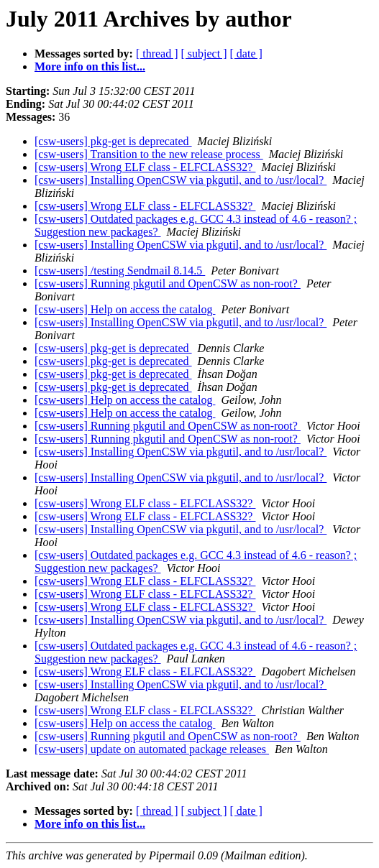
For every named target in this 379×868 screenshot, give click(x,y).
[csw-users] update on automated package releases (152, 749)
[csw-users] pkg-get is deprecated (113, 141)
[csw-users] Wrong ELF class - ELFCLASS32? (145, 167)
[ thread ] (157, 54)
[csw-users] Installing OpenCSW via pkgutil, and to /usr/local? (181, 180)
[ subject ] (204, 54)
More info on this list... (90, 66)
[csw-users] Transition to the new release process (149, 154)
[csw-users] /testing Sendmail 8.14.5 (120, 271)
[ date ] (246, 54)
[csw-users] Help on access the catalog (125, 309)
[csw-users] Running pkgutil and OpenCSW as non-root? (168, 283)
